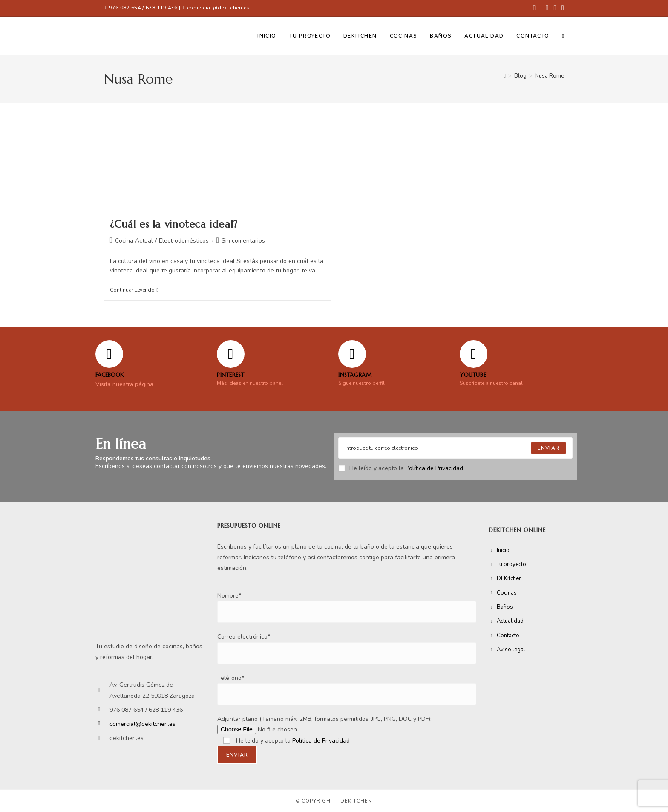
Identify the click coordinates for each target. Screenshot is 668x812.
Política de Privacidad (434, 468)
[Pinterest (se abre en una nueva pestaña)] (547, 8)
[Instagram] (352, 354)
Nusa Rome (550, 76)
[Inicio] (505, 76)
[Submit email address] (549, 448)
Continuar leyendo (134, 290)
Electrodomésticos (184, 241)
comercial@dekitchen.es (218, 8)
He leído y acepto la (401, 468)
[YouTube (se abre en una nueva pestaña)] (561, 8)
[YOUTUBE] (474, 354)
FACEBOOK (109, 375)
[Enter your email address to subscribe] (455, 448)
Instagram (355, 375)
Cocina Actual (134, 241)
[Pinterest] (231, 354)
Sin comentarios (243, 241)
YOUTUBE (473, 375)
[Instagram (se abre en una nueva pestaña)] (555, 8)
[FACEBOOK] (109, 354)
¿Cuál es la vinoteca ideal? (174, 224)
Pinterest (230, 375)
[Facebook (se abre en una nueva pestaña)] (534, 8)
